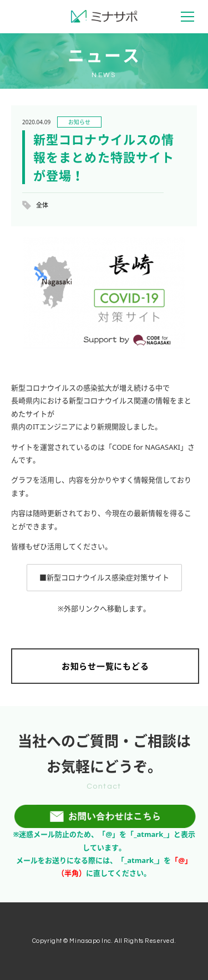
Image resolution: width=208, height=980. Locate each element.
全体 (42, 205)
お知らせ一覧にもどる (105, 666)
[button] (104, 578)
